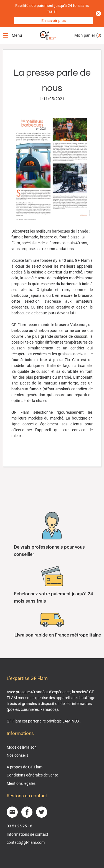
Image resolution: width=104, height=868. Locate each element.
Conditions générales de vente (32, 775)
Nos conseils (17, 755)
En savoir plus (54, 21)
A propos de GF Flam (25, 767)
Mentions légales (21, 783)
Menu (12, 35)
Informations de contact (27, 834)
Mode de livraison (22, 747)
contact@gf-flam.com (26, 842)
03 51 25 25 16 (19, 826)
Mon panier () (88, 35)
